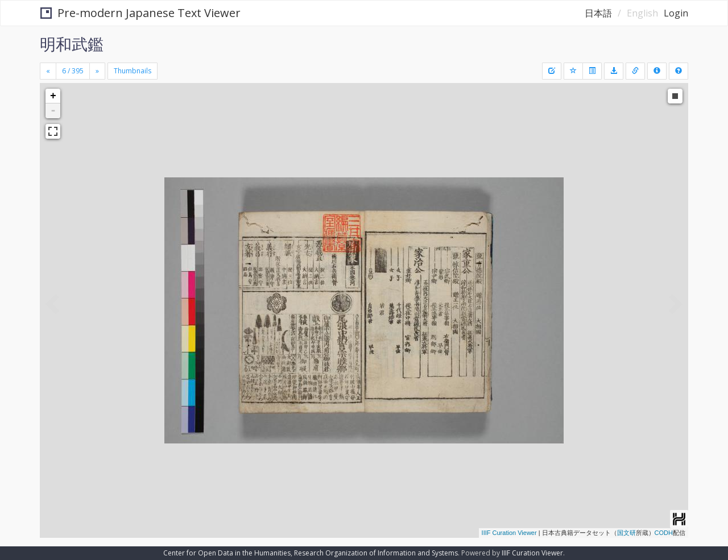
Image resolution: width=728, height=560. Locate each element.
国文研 (626, 533)
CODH (664, 533)
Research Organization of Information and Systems (376, 553)
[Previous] (48, 71)
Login (676, 13)
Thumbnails (133, 71)
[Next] (97, 71)
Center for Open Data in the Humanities (227, 553)
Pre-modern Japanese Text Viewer (140, 13)
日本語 (598, 13)
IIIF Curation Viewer (509, 533)
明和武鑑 (72, 44)
